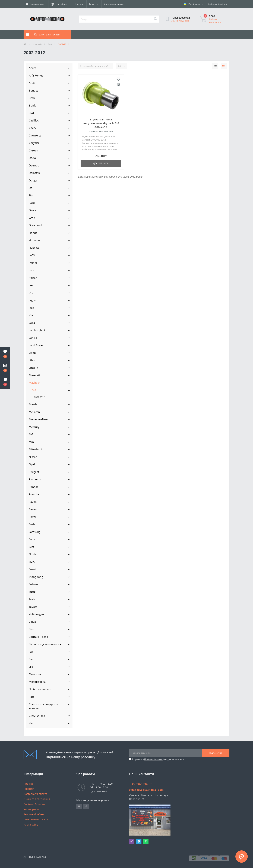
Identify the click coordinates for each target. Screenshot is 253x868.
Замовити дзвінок (181, 21)
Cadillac (34, 120)
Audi (32, 83)
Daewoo (34, 165)
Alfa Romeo (36, 75)
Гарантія (94, 4)
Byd (31, 113)
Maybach (37, 44)
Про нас (79, 4)
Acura (33, 68)
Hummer (34, 240)
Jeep (31, 308)
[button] (5, 382)
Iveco (32, 285)
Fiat (31, 195)
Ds (31, 188)
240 (50, 44)
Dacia (32, 158)
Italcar (33, 278)
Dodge (33, 180)
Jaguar (33, 300)
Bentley (34, 90)
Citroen (33, 150)
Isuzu (32, 270)
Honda (33, 233)
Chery (33, 128)
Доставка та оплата (114, 4)
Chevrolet (35, 135)
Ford (32, 203)
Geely (32, 210)
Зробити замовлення (215, 21)
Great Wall (35, 225)
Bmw (32, 98)
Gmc (32, 218)
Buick (32, 105)
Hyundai (34, 248)
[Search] (155, 19)
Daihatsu (34, 173)
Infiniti (33, 263)
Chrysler (34, 143)
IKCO (32, 255)
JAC (31, 293)
